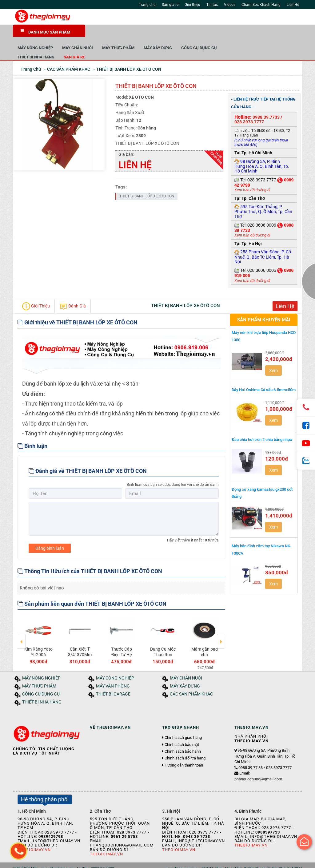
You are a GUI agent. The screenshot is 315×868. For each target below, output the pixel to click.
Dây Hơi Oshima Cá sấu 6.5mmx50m (264, 376)
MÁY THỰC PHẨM (191, 34)
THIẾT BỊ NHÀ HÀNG (108, 43)
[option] (38, 626)
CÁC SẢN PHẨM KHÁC (191, 680)
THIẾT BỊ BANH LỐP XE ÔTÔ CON (147, 182)
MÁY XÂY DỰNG (230, 34)
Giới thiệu (192, 5)
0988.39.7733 (266, 103)
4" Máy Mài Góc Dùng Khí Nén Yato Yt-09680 (80, 644)
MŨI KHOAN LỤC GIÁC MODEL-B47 (38, 641)
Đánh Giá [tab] (73, 292)
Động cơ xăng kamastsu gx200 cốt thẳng (262, 479)
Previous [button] (22, 623)
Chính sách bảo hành (183, 738)
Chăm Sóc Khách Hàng (261, 5)
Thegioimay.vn (106, 840)
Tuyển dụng (82, 861)
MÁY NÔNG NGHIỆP (108, 34)
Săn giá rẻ (170, 5)
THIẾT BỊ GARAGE (113, 680)
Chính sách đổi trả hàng (185, 744)
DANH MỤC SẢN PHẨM (45, 32)
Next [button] (221, 623)
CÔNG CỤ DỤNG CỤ (271, 34)
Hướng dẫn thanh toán (184, 751)
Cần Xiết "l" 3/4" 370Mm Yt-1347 (204, 641)
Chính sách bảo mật (182, 731)
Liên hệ (103, 861)
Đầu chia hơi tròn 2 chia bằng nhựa (262, 426)
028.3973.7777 (249, 108)
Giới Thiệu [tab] (36, 292)
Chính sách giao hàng (183, 724)
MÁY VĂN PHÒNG (113, 672)
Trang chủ (147, 5)
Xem (273, 356)
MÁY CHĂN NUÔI (150, 34)
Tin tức (212, 5)
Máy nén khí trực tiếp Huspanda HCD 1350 (264, 322)
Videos (230, 5)
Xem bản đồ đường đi (252, 176)
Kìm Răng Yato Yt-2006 (163, 638)
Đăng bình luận (50, 534)
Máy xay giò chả (122, 638)
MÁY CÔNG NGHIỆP (115, 664)
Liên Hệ (293, 5)
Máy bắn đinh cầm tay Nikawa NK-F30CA (261, 536)
